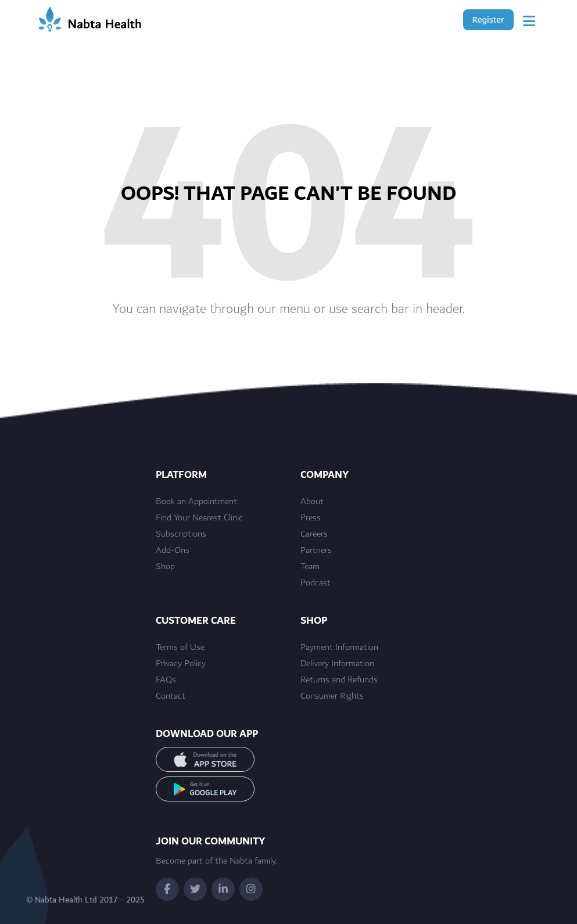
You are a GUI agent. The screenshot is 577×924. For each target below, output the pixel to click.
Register (488, 19)
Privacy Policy (181, 664)
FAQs (166, 680)
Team (310, 567)
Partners (316, 551)
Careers (314, 534)
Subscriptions (181, 534)
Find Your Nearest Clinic (199, 518)
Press (311, 518)
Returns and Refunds (339, 680)
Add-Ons (173, 551)
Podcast (316, 583)
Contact (171, 696)
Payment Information (339, 648)
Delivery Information (337, 664)
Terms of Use (180, 648)
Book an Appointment (196, 502)
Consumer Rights (332, 696)
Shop (165, 567)
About (312, 502)
